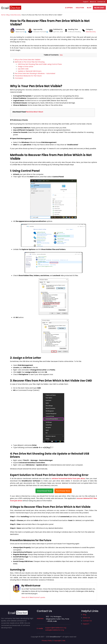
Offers (69, 8)
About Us (93, 2)
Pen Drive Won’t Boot (35, 112)
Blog (89, 8)
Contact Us (101, 2)
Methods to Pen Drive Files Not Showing (30, 62)
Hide (61, 55)
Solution (80, 8)
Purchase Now (63, 491)
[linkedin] (25, 32)
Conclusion (19, 78)
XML (64, 641)
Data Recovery (91, 32)
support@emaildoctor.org (56, 628)
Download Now (44, 491)
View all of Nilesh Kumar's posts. (33, 597)
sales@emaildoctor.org (55, 630)
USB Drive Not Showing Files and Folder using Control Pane (40, 64)
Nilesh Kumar (20, 32)
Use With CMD (23, 69)
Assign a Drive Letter (26, 67)
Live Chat (99, 8)
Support (86, 2)
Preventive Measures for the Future (28, 76)
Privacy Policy (47, 641)
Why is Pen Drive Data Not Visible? (28, 60)
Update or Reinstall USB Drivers (30, 71)
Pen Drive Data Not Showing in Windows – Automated (35, 73)
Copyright (57, 641)
